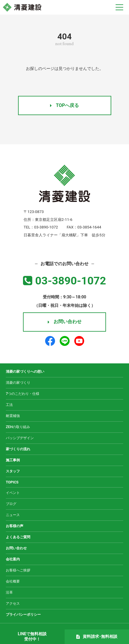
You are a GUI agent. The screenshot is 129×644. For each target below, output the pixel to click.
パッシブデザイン (20, 438)
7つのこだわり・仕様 (23, 394)
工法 (9, 405)
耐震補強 (13, 416)
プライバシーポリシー (23, 614)
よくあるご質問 (18, 537)
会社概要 (13, 581)
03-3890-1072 (64, 281)
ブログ (11, 504)
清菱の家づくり (18, 382)
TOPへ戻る (64, 105)
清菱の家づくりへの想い (25, 371)
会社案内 (13, 559)
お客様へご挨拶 (18, 570)
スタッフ (13, 471)
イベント (13, 493)
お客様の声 (15, 526)
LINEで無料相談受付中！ (32, 636)
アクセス (13, 603)
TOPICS (12, 482)
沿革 (9, 592)
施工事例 (13, 460)
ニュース (13, 515)
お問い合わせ (65, 322)
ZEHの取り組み (18, 427)
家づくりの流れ (18, 449)
